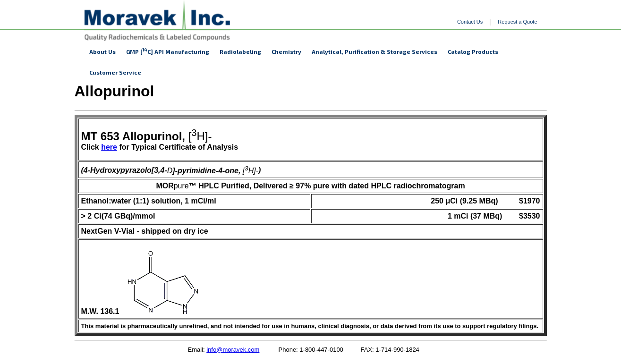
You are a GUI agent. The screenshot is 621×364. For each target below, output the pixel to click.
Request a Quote (517, 22)
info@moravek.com (233, 350)
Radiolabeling (240, 51)
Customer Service (115, 72)
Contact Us (470, 22)
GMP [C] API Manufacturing (168, 51)
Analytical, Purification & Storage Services (374, 51)
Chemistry (286, 51)
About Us (102, 51)
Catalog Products (473, 51)
